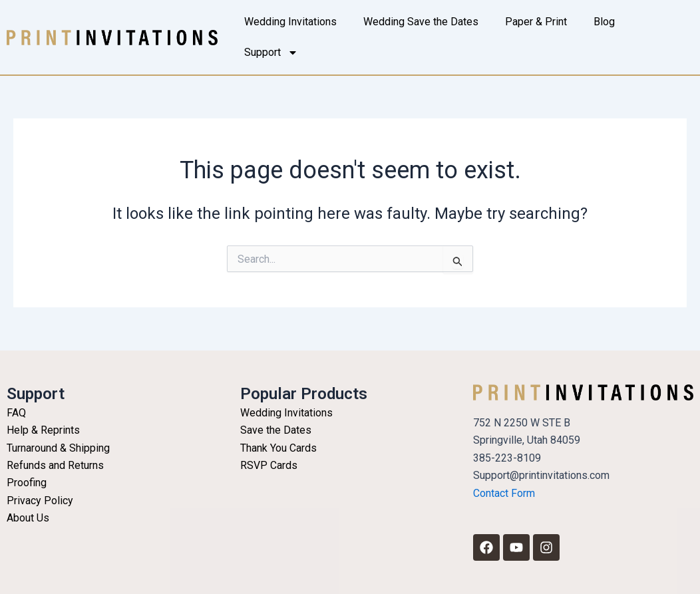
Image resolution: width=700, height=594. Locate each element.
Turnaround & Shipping (58, 448)
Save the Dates (276, 430)
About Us (28, 518)
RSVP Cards (269, 465)
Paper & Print (536, 22)
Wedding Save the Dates (421, 22)
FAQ (16, 413)
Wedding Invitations (290, 22)
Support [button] (271, 53)
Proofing (27, 483)
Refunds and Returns (55, 465)
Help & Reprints (43, 430)
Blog (604, 22)
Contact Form (504, 493)
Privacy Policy (40, 501)
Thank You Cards (278, 448)
